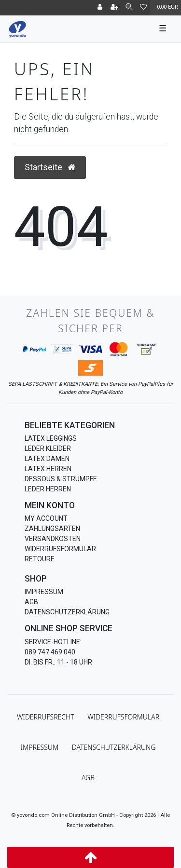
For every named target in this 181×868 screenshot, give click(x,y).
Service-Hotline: (53, 642)
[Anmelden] (100, 8)
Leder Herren (48, 489)
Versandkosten (53, 539)
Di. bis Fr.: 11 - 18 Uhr (58, 662)
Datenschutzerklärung (67, 612)
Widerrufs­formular (123, 717)
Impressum (44, 592)
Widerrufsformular (60, 549)
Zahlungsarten (52, 529)
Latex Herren (48, 469)
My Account (46, 518)
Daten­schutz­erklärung (114, 747)
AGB (31, 602)
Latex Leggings (51, 438)
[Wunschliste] (143, 8)
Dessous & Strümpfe (61, 479)
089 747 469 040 (50, 652)
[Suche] (129, 7)
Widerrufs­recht (46, 717)
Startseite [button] (50, 167)
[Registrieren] (114, 8)
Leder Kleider (48, 448)
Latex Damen (47, 459)
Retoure (40, 559)
